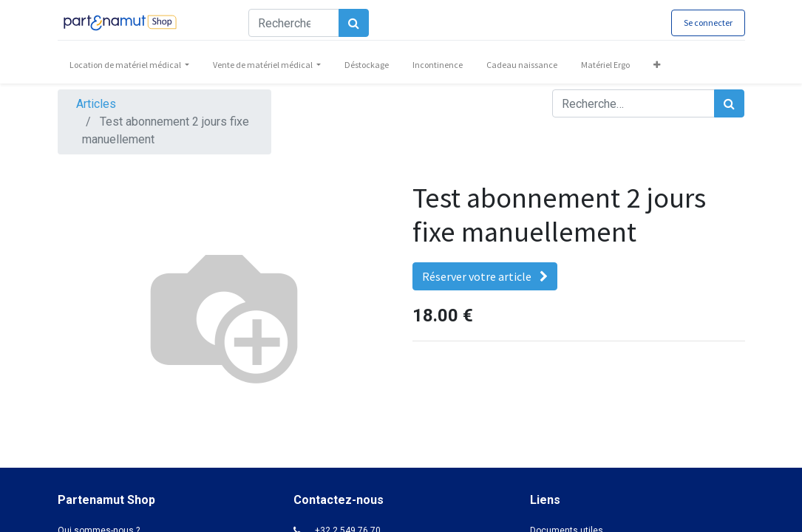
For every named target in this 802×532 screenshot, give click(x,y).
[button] (657, 65)
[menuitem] (367, 65)
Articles (96, 104)
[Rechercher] (354, 23)
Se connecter (708, 23)
